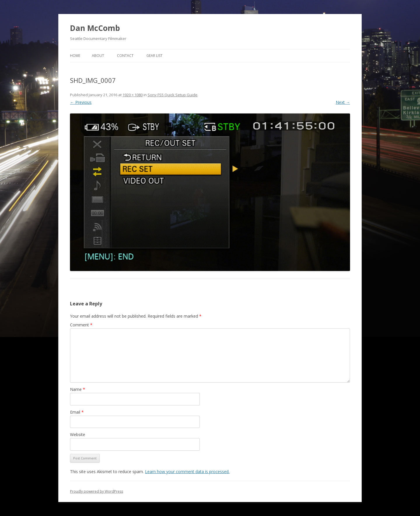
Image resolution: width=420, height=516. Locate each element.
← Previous (81, 102)
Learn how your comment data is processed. (187, 472)
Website (78, 434)
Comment (81, 325)
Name (78, 389)
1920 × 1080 (133, 95)
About (98, 56)
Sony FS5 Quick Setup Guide (173, 95)
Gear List (154, 56)
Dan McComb (95, 28)
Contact (125, 56)
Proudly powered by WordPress (97, 491)
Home (75, 56)
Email (77, 412)
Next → (343, 102)
